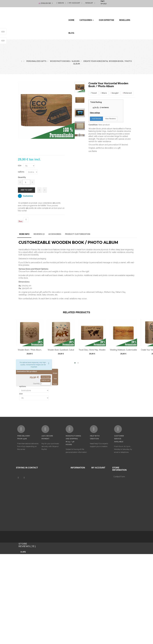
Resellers (74, 506)
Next (80, 135)
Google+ (115, 93)
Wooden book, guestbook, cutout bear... (61, 351)
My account (98, 468)
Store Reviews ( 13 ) (27, 560)
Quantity (22, 177)
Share (104, 93)
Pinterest (127, 93)
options (21, 172)
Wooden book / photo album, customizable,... (30, 351)
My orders (96, 475)
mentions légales (78, 479)
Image (55, 373)
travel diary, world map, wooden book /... (92, 351)
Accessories (55, 234)
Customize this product (27, 371)
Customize (28, 196)
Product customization (78, 234)
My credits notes (98, 479)
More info (24, 234)
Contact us (75, 475)
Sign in (60, 3)
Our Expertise (76, 501)
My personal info (98, 488)
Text (55, 379)
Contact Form (119, 510)
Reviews (39, 234)
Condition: (93, 125)
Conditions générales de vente (76, 487)
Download (46, 377)
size (20, 165)
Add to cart (46, 380)
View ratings (95, 113)
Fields (55, 384)
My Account (74, 3)
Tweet (93, 93)
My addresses (97, 484)
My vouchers (97, 493)
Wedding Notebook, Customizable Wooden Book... (123, 351)
